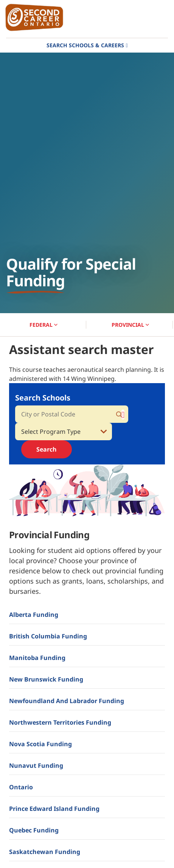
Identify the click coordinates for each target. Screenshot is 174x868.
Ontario (21, 787)
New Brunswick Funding (46, 679)
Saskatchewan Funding (45, 852)
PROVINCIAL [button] (130, 325)
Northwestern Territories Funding (60, 722)
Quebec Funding (34, 830)
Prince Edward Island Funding (54, 809)
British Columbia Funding (48, 636)
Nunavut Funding (36, 766)
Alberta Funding (34, 615)
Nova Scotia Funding (40, 744)
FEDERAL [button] (43, 325)
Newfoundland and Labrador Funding (67, 701)
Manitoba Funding (37, 658)
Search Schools (43, 398)
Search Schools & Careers (85, 45)
